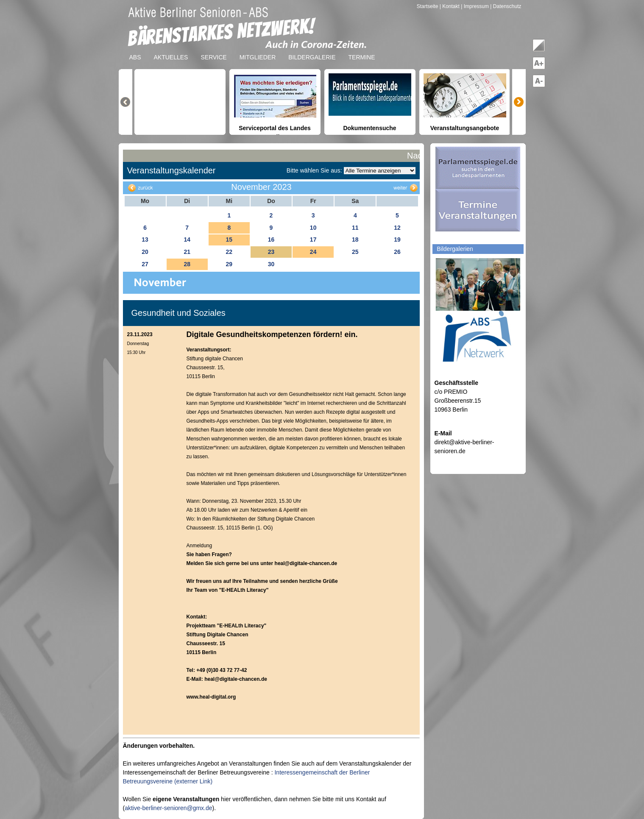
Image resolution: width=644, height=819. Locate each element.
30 (271, 264)
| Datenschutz (506, 6)
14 (187, 240)
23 (271, 252)
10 (313, 228)
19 (397, 240)
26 (397, 252)
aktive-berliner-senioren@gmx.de (168, 808)
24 (313, 252)
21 (187, 252)
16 (271, 240)
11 (355, 228)
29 (229, 264)
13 (145, 240)
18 (355, 240)
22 (229, 252)
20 (145, 252)
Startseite (428, 6)
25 (355, 252)
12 (397, 228)
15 (229, 240)
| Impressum (475, 6)
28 (187, 264)
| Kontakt (450, 6)
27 (145, 264)
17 (313, 240)
